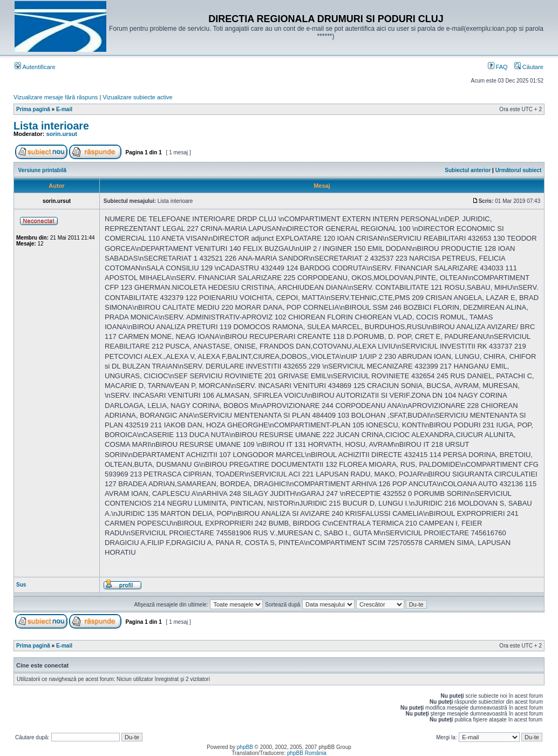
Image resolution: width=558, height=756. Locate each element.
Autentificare (35, 67)
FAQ (498, 67)
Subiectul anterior (468, 170)
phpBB (245, 747)
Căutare (529, 67)
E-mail (64, 109)
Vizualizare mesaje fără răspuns (56, 97)
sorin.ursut (62, 134)
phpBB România (307, 753)
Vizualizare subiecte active (137, 97)
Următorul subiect (519, 170)
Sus (21, 585)
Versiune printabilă (42, 170)
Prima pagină (33, 109)
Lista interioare (51, 126)
